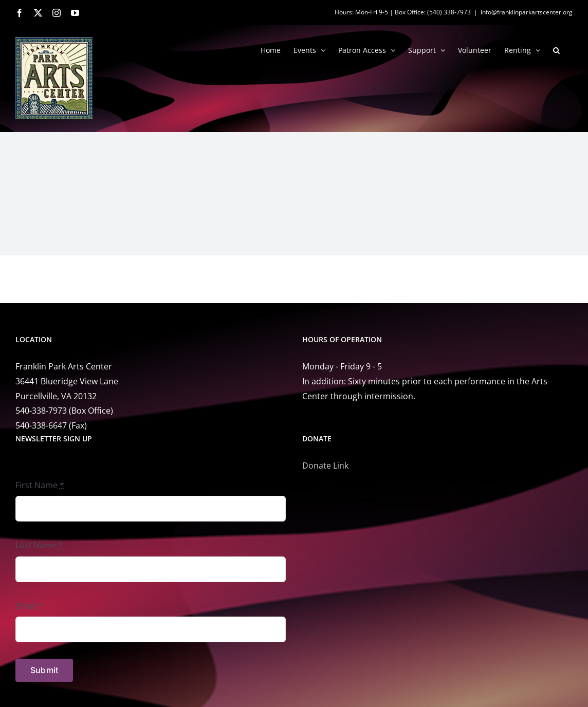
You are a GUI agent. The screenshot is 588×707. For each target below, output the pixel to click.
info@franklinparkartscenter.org (527, 12)
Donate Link (325, 466)
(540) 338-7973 (449, 12)
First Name (40, 485)
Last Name (39, 545)
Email (29, 606)
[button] (556, 49)
